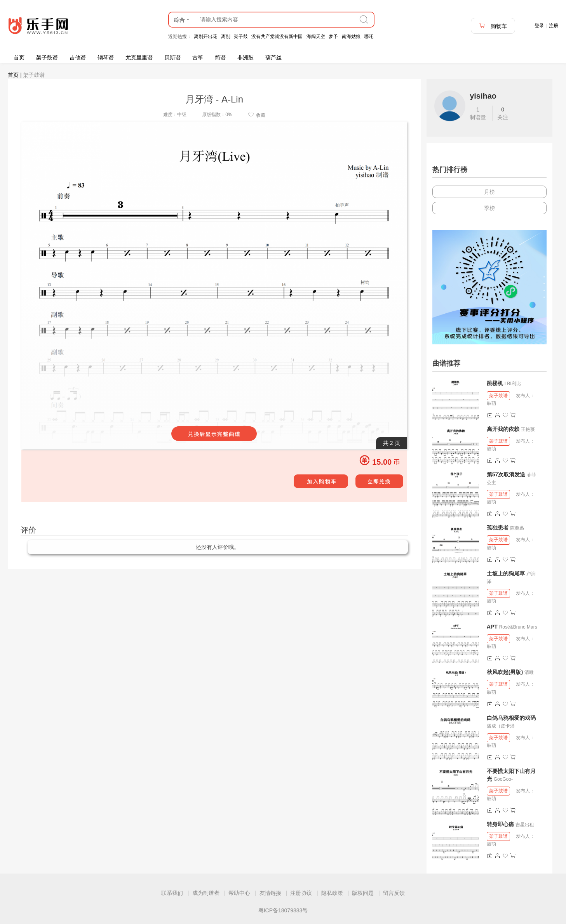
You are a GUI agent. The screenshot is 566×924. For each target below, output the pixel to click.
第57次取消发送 (506, 474)
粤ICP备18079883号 (283, 910)
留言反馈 (394, 893)
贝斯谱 (172, 57)
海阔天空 (316, 36)
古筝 (198, 57)
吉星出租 (525, 825)
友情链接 (270, 893)
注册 (554, 26)
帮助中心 (239, 893)
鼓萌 (491, 403)
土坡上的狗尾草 (506, 573)
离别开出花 (206, 36)
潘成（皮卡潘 (501, 726)
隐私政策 (332, 893)
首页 (19, 57)
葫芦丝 (273, 57)
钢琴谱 (106, 57)
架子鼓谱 (47, 57)
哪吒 (369, 36)
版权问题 (363, 893)
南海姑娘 (351, 36)
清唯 (529, 672)
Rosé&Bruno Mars (518, 627)
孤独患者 (498, 528)
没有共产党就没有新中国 (277, 36)
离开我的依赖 (503, 429)
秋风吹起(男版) (505, 672)
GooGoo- (503, 779)
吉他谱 (78, 57)
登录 (539, 26)
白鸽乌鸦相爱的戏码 (511, 718)
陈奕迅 (517, 528)
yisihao (483, 96)
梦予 (333, 36)
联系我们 (172, 893)
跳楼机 (495, 383)
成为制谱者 (206, 893)
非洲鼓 (246, 57)
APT (492, 627)
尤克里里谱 (139, 57)
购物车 (493, 26)
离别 (226, 36)
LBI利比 (513, 384)
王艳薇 (528, 429)
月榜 (489, 192)
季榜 (489, 208)
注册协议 (301, 893)
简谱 (220, 57)
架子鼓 (241, 36)
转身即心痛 (500, 824)
